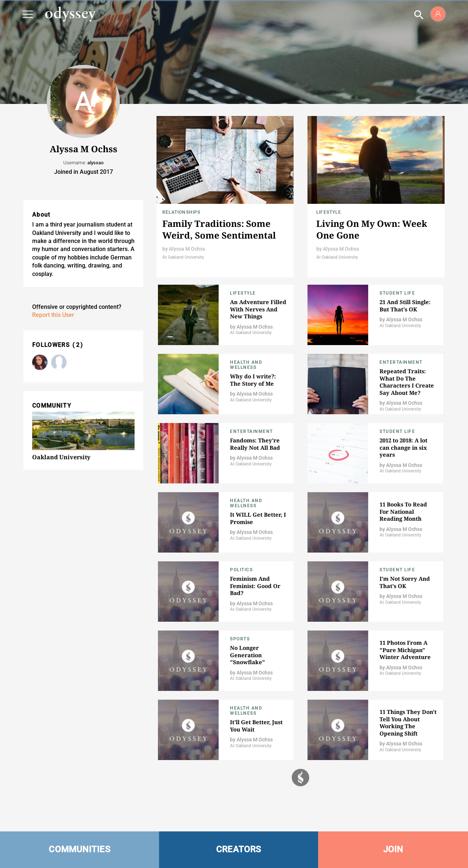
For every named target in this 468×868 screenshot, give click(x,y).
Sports (240, 639)
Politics (241, 570)
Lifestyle (329, 212)
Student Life (397, 293)
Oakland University (61, 457)
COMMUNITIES (80, 849)
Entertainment (401, 362)
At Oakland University (183, 257)
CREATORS (239, 849)
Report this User (53, 315)
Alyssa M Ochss (187, 249)
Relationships (182, 212)
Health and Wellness (246, 365)
